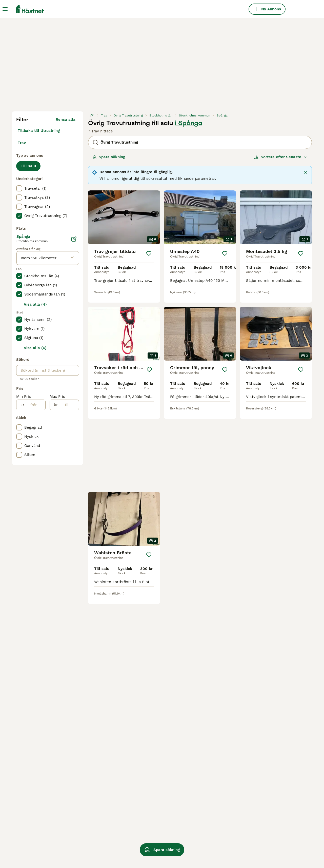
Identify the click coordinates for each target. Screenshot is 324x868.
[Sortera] (280, 157)
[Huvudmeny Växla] (5, 9)
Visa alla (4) (35, 304)
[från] (35, 405)
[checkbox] (19, 188)
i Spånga (188, 123)
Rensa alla (66, 120)
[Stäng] (306, 172)
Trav (22, 143)
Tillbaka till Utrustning (39, 131)
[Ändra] (74, 239)
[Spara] (149, 253)
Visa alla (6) (35, 348)
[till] (68, 405)
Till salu (28, 166)
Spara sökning (109, 157)
